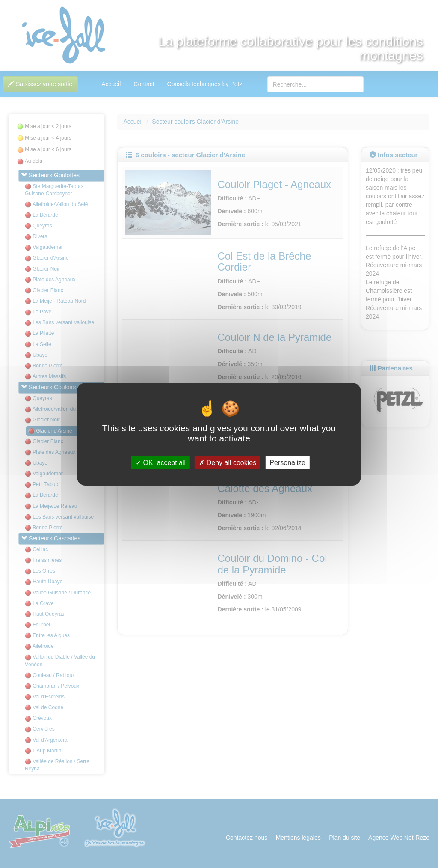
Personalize (287, 463)
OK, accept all (161, 463)
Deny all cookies (228, 463)
